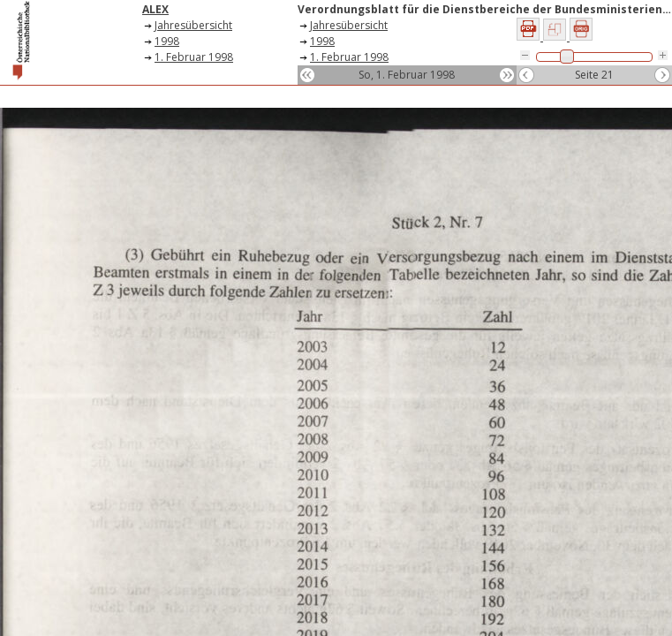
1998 (167, 41)
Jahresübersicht (193, 25)
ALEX (155, 9)
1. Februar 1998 (194, 57)
